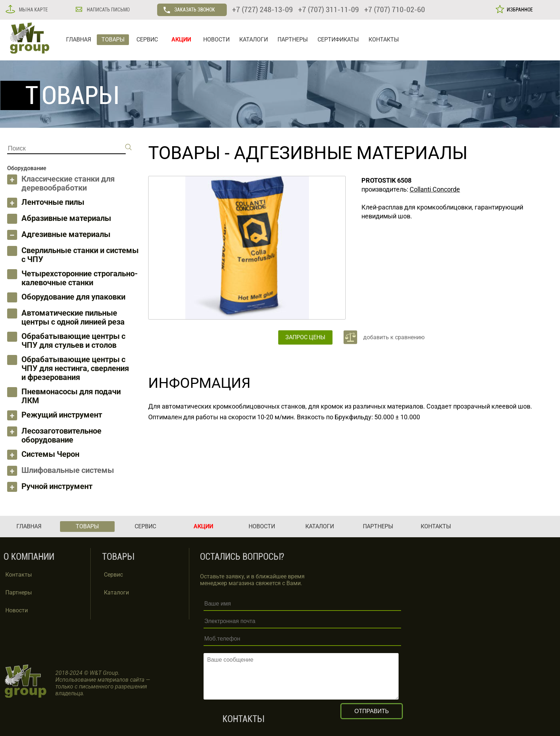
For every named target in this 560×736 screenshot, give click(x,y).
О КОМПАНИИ (29, 557)
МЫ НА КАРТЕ (33, 10)
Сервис (113, 575)
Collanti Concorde (435, 189)
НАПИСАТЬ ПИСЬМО (108, 10)
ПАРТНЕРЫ (293, 39)
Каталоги (116, 592)
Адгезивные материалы (66, 234)
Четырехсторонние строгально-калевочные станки (80, 278)
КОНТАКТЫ (384, 39)
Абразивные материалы (66, 218)
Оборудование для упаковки (73, 297)
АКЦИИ (181, 39)
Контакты (19, 575)
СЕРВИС (147, 39)
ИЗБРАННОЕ (519, 10)
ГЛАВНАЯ (79, 39)
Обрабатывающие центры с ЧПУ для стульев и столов (73, 341)
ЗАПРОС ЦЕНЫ (305, 337)
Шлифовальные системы (68, 470)
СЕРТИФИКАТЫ (338, 39)
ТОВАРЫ (113, 39)
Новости (17, 610)
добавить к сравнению (394, 337)
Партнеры (19, 592)
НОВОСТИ (216, 39)
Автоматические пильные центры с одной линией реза (73, 317)
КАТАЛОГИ (254, 39)
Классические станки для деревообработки (68, 183)
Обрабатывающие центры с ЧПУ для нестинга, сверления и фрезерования (75, 368)
